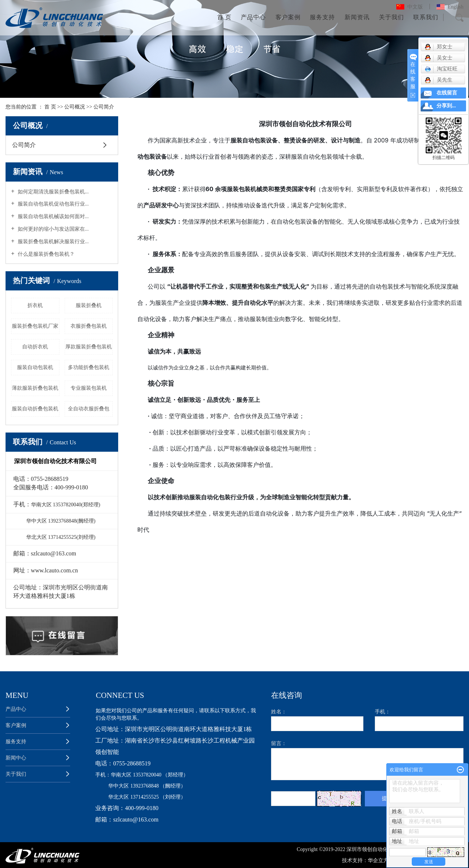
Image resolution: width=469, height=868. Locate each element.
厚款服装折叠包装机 (89, 347)
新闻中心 (16, 758)
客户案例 (288, 17)
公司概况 (75, 107)
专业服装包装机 (89, 388)
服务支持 (322, 17)
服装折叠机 (89, 305)
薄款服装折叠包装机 (35, 388)
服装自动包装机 (35, 367)
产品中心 (253, 17)
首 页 (224, 17)
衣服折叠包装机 (89, 326)
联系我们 (426, 17)
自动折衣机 (35, 347)
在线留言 (447, 93)
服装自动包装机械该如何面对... (52, 216)
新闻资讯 (357, 17)
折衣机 (35, 305)
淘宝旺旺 (441, 69)
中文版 (415, 7)
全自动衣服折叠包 (89, 409)
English (456, 7)
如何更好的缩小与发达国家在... (52, 229)
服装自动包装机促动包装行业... (52, 204)
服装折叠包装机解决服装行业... (52, 242)
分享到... (446, 106)
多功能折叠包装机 (89, 367)
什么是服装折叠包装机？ (45, 254)
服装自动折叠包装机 (35, 409)
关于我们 (391, 17)
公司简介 (24, 145)
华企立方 (379, 860)
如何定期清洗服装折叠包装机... (52, 192)
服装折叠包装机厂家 (35, 326)
